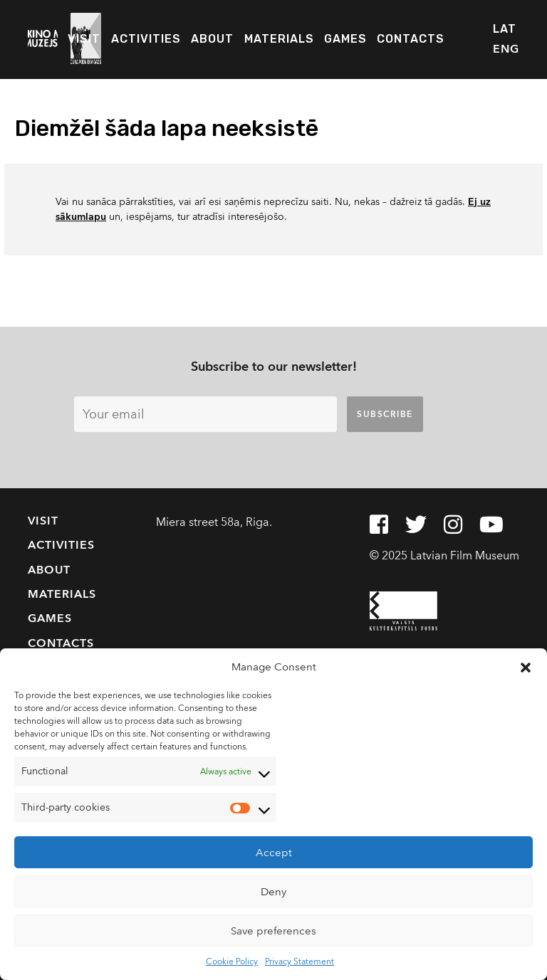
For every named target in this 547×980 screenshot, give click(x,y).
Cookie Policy (232, 961)
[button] (526, 667)
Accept (274, 853)
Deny (273, 892)
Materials (279, 39)
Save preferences (273, 931)
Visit (84, 39)
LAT (505, 29)
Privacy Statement (299, 961)
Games (345, 39)
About (212, 39)
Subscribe (385, 414)
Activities (146, 39)
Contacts (411, 39)
